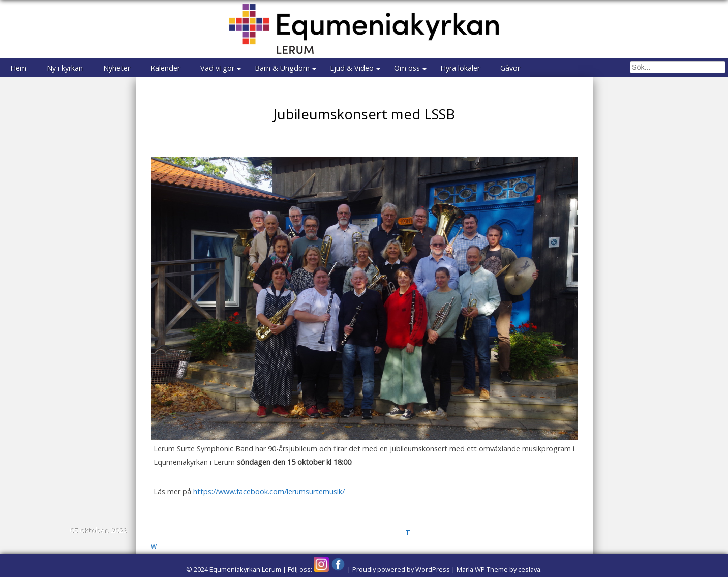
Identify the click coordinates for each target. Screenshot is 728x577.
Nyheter (117, 68)
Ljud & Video (352, 68)
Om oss (407, 68)
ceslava (529, 569)
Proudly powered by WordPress (401, 569)
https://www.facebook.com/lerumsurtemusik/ (269, 491)
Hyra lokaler (460, 68)
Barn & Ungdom (282, 68)
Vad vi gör (217, 68)
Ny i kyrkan (65, 68)
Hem (18, 68)
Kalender (165, 68)
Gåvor (510, 68)
